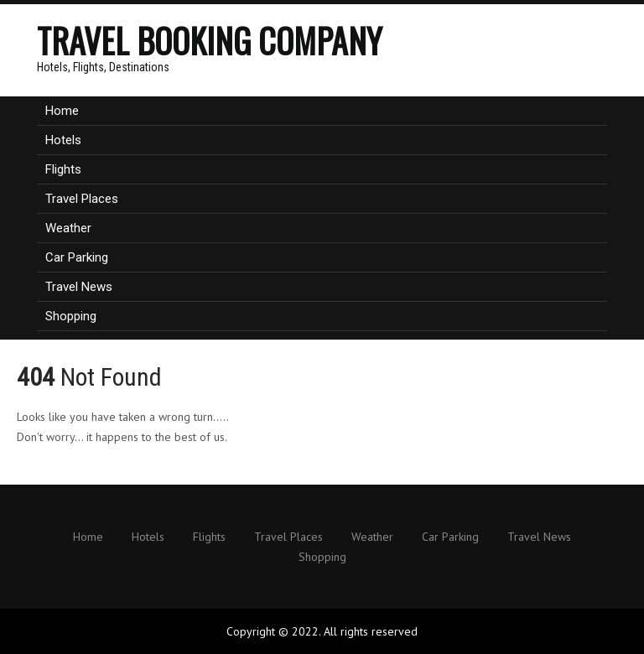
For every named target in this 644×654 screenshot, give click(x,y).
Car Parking (77, 257)
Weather (68, 228)
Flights (63, 169)
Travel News (79, 287)
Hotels (63, 140)
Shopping (71, 316)
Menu (607, 21)
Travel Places (82, 199)
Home (62, 111)
